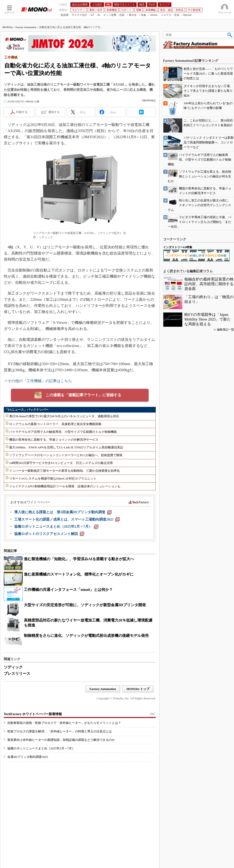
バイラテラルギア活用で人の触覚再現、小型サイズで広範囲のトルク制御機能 (63, 432)
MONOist (8, 27)
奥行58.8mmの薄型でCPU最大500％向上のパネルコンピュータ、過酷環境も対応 (64, 416)
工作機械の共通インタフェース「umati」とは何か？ (68, 590)
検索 (230, 35)
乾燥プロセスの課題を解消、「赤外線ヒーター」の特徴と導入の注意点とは (60, 731)
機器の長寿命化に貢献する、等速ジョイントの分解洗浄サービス (54, 440)
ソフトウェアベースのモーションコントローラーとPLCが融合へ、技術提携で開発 (66, 455)
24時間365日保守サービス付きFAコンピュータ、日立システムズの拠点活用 (61, 463)
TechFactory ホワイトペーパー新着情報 (33, 714)
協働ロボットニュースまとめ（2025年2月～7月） (41, 748)
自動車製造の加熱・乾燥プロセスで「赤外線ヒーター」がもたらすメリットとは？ (64, 723)
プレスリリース (17, 674)
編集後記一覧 (225, 330)
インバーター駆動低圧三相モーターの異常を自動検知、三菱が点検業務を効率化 (65, 471)
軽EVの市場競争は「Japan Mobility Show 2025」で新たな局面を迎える (208, 319)
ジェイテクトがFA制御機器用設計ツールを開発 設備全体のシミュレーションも (65, 486)
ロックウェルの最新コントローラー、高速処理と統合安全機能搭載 (55, 424)
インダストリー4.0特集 (178, 247)
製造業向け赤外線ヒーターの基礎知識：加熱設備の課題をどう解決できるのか (61, 740)
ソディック (13, 667)
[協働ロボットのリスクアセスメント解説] (49, 534)
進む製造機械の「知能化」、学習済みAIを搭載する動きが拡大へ (79, 559)
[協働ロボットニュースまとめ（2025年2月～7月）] (56, 526)
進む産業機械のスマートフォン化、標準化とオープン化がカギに (79, 574)
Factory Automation (26, 27)
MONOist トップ (138, 689)
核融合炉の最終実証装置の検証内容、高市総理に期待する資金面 (209, 284)
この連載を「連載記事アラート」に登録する (83, 395)
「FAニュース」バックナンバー (27, 410)
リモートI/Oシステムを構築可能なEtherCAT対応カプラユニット (53, 478)
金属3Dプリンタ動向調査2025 (28, 757)
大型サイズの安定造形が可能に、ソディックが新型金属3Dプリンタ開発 (85, 605)
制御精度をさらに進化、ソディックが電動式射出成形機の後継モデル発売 (86, 636)
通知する (54, 112)
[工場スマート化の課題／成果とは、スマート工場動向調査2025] (67, 519)
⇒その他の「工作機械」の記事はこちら (38, 381)
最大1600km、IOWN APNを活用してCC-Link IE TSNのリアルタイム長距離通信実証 (66, 447)
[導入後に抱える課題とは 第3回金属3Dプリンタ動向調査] (63, 512)
